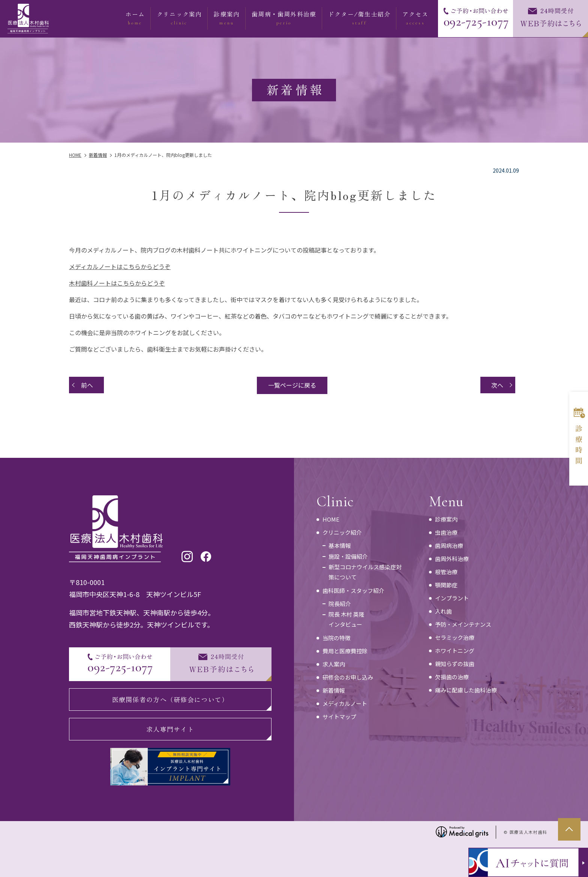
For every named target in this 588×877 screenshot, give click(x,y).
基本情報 (340, 545)
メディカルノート (345, 703)
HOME (331, 519)
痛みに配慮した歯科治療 (466, 690)
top (569, 829)
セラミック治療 (455, 637)
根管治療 (446, 572)
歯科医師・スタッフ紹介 (353, 590)
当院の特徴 (337, 638)
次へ (497, 385)
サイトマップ (339, 717)
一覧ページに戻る (292, 385)
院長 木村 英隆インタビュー (346, 619)
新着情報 (334, 690)
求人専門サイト (170, 729)
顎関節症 (446, 585)
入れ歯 (443, 611)
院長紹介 (340, 604)
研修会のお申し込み (348, 677)
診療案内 (446, 519)
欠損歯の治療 (452, 677)
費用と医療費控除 (345, 651)
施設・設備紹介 (348, 556)
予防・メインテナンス (463, 624)
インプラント (452, 598)
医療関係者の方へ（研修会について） (170, 699)
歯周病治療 (449, 545)
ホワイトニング (455, 651)
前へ (87, 385)
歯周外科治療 (452, 559)
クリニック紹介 (342, 532)
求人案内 (334, 664)
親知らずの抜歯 (455, 664)
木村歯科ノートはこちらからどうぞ (117, 283)
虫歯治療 (446, 532)
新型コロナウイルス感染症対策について (365, 572)
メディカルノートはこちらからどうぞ (120, 266)
